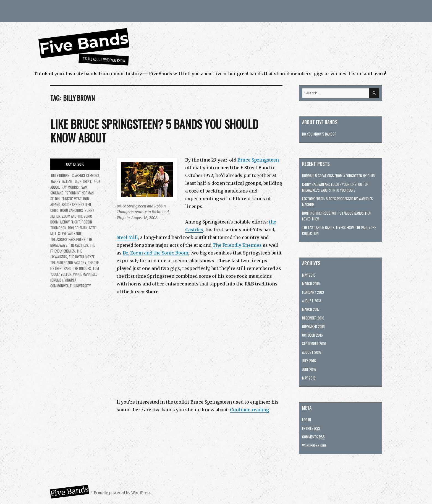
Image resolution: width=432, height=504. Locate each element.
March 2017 (311, 309)
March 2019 (311, 284)
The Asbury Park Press (68, 239)
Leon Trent (83, 181)
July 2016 (309, 361)
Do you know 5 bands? (319, 134)
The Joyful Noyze (82, 257)
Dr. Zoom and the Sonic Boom (155, 253)
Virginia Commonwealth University (71, 283)
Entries (311, 428)
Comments (313, 437)
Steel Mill (127, 237)
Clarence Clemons (85, 175)
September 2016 (314, 344)
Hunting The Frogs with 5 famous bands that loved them (337, 216)
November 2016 (313, 326)
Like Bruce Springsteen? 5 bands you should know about (154, 131)
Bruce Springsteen (258, 160)
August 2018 (312, 301)
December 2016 (313, 318)
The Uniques (82, 268)
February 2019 (313, 292)
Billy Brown (60, 175)
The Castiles (79, 245)
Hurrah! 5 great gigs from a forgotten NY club (338, 176)
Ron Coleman (78, 228)
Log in (307, 420)
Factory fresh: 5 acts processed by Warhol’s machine (337, 202)
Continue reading (249, 410)
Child (54, 210)
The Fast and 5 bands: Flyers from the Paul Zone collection (339, 230)
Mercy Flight (70, 222)
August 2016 (312, 352)
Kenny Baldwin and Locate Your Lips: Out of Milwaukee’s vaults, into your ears (335, 187)
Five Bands (84, 43)
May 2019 (309, 275)
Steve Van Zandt (70, 233)
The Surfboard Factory (68, 263)
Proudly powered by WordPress (122, 493)
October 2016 (312, 335)
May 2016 (309, 378)
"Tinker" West (71, 199)
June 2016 (309, 369)
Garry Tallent (61, 181)
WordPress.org (314, 445)
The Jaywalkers (66, 254)
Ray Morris (70, 187)
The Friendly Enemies (237, 245)
